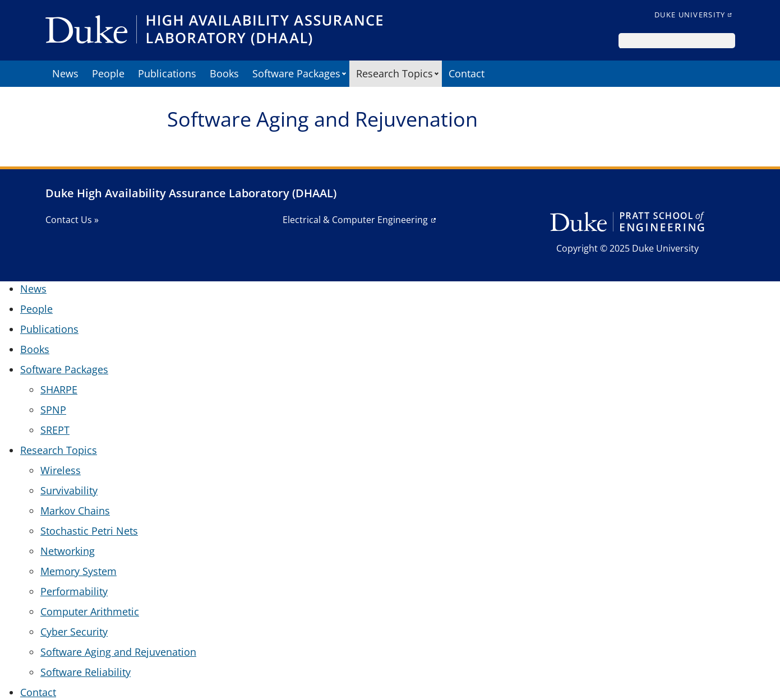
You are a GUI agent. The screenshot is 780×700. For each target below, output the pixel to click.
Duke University (690, 15)
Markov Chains (75, 511)
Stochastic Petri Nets (89, 531)
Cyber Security (74, 632)
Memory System (79, 571)
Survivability (69, 490)
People (108, 73)
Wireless (61, 470)
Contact (467, 73)
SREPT (55, 430)
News (65, 73)
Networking (68, 551)
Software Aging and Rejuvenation (118, 652)
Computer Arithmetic (90, 611)
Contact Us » (72, 220)
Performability (74, 591)
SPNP (53, 410)
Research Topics (394, 73)
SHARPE (59, 390)
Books (224, 73)
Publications (167, 73)
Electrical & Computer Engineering (355, 220)
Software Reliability (86, 672)
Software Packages (296, 73)
